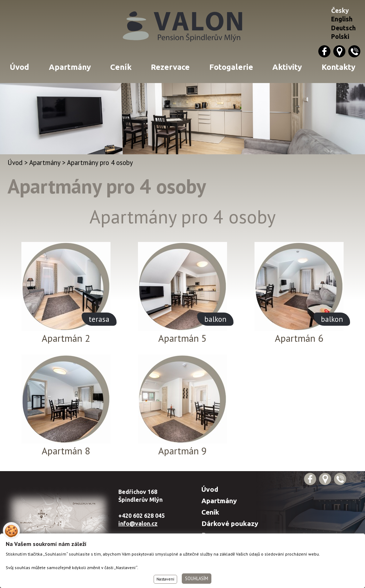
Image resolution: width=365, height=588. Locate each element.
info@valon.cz (138, 523)
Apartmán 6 (299, 338)
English (342, 19)
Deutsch (343, 28)
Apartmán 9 (182, 451)
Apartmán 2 (66, 338)
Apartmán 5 (182, 338)
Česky (340, 11)
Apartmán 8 (66, 451)
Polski (340, 37)
